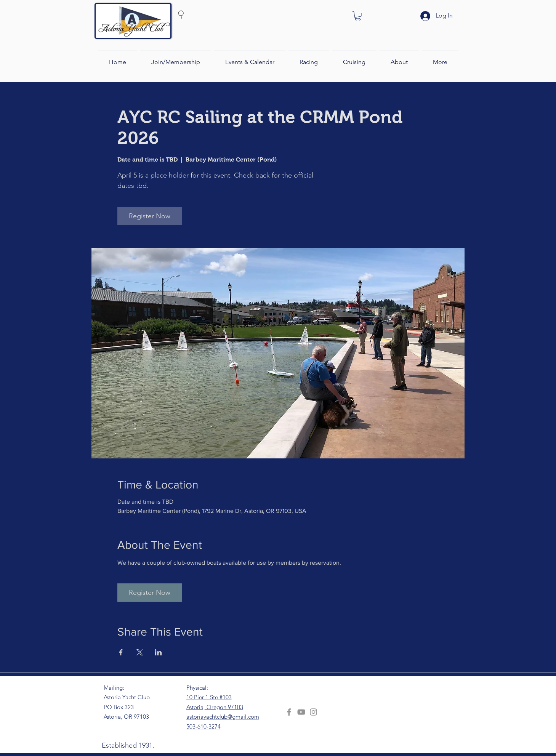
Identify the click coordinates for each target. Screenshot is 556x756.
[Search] (195, 14)
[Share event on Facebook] (121, 652)
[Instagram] (313, 712)
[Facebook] (289, 712)
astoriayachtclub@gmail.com (223, 717)
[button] (358, 16)
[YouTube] (301, 712)
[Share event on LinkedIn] (158, 652)
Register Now (150, 216)
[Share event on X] (140, 652)
